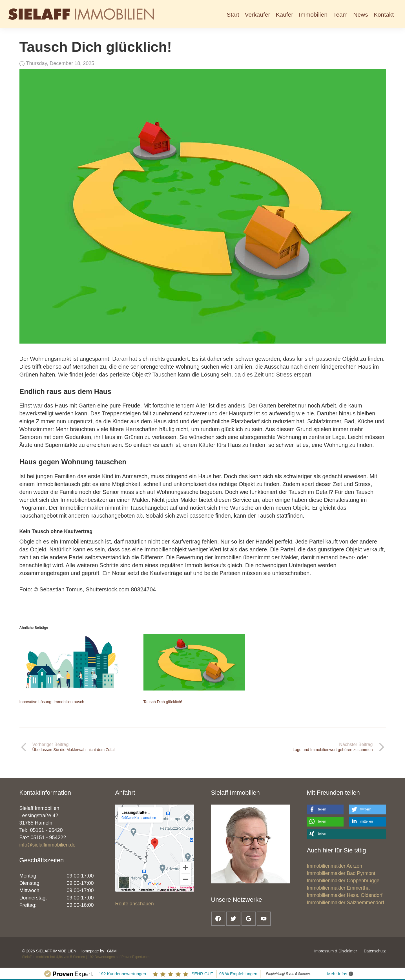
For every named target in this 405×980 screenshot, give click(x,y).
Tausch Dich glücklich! (163, 702)
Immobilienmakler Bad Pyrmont (341, 873)
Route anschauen (135, 904)
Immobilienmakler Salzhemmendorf (346, 903)
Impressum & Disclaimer (336, 951)
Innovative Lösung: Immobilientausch (52, 702)
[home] (81, 14)
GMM (112, 951)
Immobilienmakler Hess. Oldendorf (345, 895)
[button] (258, 14)
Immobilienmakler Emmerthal (339, 888)
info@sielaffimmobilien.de (47, 845)
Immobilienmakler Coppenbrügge (343, 881)
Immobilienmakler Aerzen (335, 866)
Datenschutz (375, 951)
